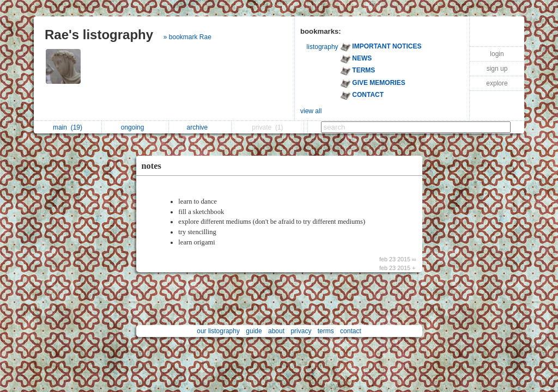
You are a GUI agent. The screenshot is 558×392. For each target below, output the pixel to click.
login (497, 54)
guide (254, 331)
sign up (497, 69)
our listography (218, 331)
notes (151, 166)
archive (200, 127)
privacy (301, 331)
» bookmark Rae (187, 37)
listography (323, 47)
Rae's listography (99, 35)
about (276, 331)
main (68, 127)
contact (351, 331)
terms (326, 331)
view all (311, 111)
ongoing (135, 127)
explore (497, 83)
